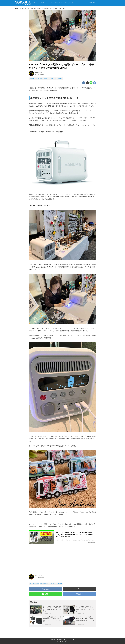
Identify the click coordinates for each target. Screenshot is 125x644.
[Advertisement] (62, 558)
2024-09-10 (39, 72)
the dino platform (65, 642)
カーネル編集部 (40, 74)
